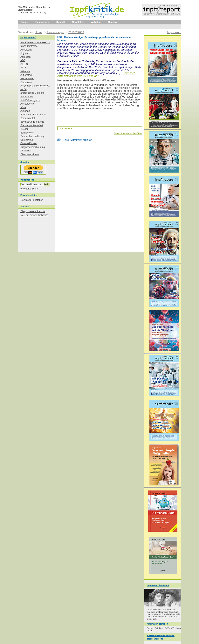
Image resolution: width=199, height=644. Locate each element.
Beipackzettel (28, 118)
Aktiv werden (27, 79)
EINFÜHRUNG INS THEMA (35, 43)
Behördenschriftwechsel (33, 115)
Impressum (174, 32)
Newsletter (78, 22)
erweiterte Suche (29, 189)
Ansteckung (27, 97)
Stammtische (42, 22)
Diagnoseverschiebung (33, 147)
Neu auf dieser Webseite (34, 215)
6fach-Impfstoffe (29, 46)
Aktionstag (26, 75)
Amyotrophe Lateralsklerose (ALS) (35, 88)
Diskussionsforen (30, 154)
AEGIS (24, 64)
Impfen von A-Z (28, 37)
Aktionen (25, 71)
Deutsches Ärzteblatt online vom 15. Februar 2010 (96, 75)
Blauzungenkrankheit (32, 125)
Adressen (25, 57)
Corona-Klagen (28, 143)
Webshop (96, 22)
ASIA (23, 107)
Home (25, 22)
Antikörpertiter (28, 104)
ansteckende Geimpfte (32, 93)
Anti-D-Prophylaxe (30, 100)
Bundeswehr (27, 133)
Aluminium (26, 82)
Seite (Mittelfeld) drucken (78, 140)
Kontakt (61, 22)
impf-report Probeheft (158, 585)
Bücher (24, 129)
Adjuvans (25, 53)
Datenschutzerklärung (32, 136)
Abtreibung (26, 50)
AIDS (23, 68)
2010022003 (76, 32)
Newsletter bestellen (32, 200)
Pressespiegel (55, 32)
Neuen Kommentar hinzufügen (128, 133)
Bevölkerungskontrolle (32, 122)
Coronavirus (27, 140)
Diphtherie (26, 151)
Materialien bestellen (157, 624)
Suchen (112, 22)
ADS (23, 60)
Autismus (25, 111)
